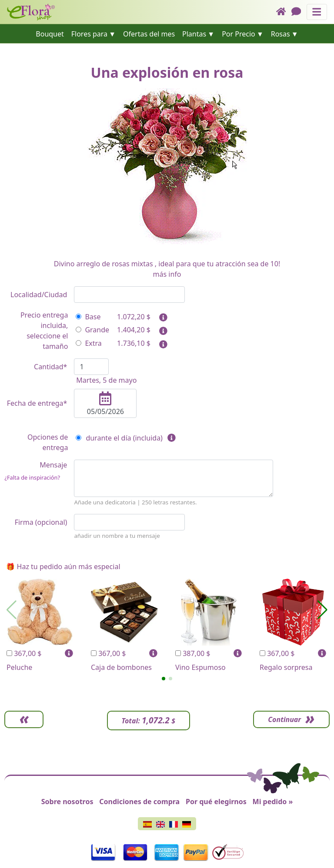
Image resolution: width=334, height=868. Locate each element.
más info (167, 274)
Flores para (89, 34)
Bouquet (50, 34)
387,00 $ (193, 653)
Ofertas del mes (149, 34)
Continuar (284, 719)
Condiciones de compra (139, 802)
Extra (89, 343)
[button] (164, 679)
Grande (92, 330)
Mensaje (36, 471)
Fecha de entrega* (37, 403)
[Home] (284, 12)
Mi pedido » (273, 802)
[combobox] (129, 295)
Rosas (281, 34)
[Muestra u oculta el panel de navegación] (317, 12)
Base (88, 317)
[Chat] (299, 12)
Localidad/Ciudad (39, 295)
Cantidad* (50, 367)
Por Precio (239, 34)
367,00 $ (24, 653)
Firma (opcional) (41, 522)
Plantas (194, 34)
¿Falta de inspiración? (32, 477)
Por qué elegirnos (216, 802)
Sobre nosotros (67, 802)
